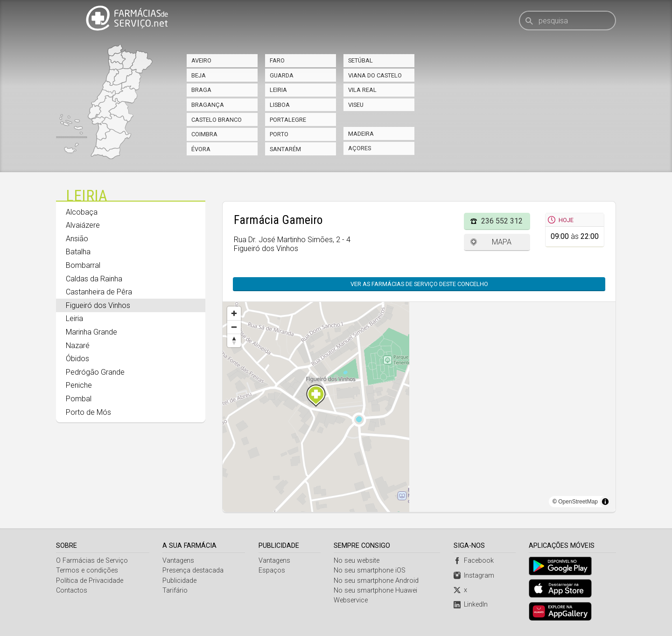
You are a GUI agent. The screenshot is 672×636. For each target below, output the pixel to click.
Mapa (502, 242)
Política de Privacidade (90, 581)
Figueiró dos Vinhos (98, 305)
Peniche (79, 385)
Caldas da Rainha (94, 279)
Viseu (356, 105)
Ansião (77, 239)
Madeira (361, 134)
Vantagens (179, 561)
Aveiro (201, 60)
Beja (199, 75)
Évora (201, 149)
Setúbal (360, 60)
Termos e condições (87, 570)
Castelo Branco (217, 120)
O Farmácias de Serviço (92, 561)
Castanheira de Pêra (99, 292)
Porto (279, 134)
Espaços (272, 570)
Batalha (78, 252)
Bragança (208, 105)
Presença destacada (193, 570)
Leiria (278, 90)
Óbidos (77, 359)
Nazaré (78, 346)
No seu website (357, 561)
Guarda (282, 75)
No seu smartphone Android (377, 581)
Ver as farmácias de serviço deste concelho (419, 284)
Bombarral (83, 265)
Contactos (72, 591)
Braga (201, 90)
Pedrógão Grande (95, 372)
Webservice (351, 600)
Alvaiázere (83, 225)
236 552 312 (502, 221)
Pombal (79, 399)
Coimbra (204, 134)
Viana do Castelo (375, 75)
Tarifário (175, 591)
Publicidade (180, 581)
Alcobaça (82, 212)
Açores (360, 148)
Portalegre (288, 120)
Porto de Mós (88, 412)
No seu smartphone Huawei (376, 591)
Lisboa (280, 105)
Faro (277, 60)
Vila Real (362, 90)
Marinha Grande (91, 332)
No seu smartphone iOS (370, 570)
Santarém (285, 149)
